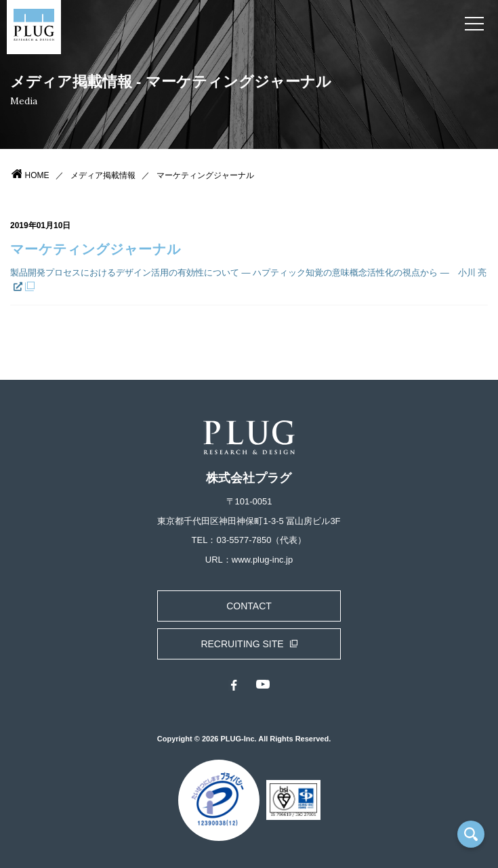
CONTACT (249, 606)
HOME (37, 175)
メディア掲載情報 (103, 175)
